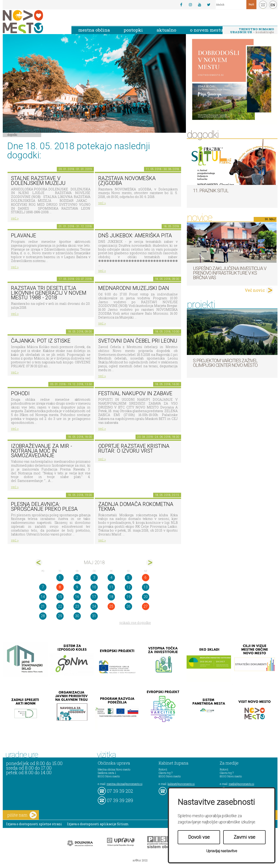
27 (146, 606)
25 (111, 606)
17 (94, 597)
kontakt (263, 5)
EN (273, 5)
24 (94, 606)
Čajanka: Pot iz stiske (41, 341)
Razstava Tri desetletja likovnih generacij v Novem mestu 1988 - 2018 (49, 293)
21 (43, 606)
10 (94, 587)
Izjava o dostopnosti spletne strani (34, 824)
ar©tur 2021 (140, 860)
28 (43, 616)
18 (111, 597)
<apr (39, 563)
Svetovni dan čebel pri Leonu (138, 341)
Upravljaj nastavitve (222, 851)
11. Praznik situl (211, 191)
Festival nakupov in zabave (135, 393)
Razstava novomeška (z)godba (127, 181)
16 (77, 597)
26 (128, 606)
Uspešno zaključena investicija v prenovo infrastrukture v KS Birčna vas (230, 273)
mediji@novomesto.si (241, 784)
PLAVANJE (24, 236)
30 (77, 616)
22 (60, 606)
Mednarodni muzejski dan (134, 288)
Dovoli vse (199, 837)
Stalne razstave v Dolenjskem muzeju (38, 181)
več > (15, 218)
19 (128, 597)
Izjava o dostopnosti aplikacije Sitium (98, 824)
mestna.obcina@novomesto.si (125, 784)
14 (43, 597)
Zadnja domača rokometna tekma (136, 507)
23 (77, 606)
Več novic (255, 290)
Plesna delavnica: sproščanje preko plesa (44, 507)
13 (146, 587)
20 (146, 597)
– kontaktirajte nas (252, 31)
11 (111, 587)
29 (60, 616)
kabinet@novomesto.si (181, 784)
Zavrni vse (245, 837)
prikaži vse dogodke (135, 623)
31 (94, 616)
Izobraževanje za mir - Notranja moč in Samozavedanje (42, 451)
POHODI (20, 393)
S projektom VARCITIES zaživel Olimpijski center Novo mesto (225, 363)
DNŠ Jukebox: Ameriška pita (135, 236)
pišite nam (22, 815)
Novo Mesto (34, 22)
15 (60, 597)
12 (128, 587)
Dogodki (12, 135)
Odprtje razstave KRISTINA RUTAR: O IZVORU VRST (134, 449)
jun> (150, 563)
